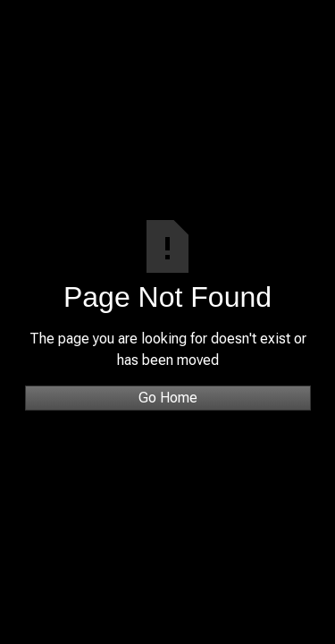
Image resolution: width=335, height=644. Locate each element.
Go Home (168, 398)
